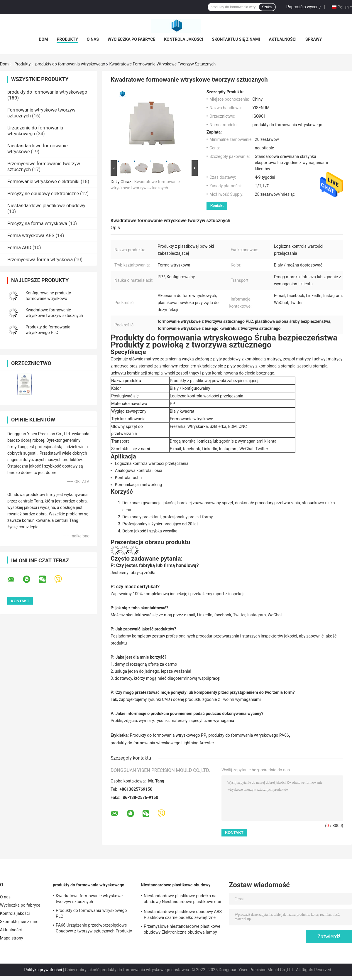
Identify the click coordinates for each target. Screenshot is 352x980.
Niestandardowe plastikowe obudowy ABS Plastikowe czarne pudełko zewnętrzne (183, 915)
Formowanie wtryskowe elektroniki (43, 182)
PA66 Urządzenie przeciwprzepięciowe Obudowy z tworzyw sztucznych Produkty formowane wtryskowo (94, 929)
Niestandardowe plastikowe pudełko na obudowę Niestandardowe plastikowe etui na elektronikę (182, 900)
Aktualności (282, 39)
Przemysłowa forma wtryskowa (40, 260)
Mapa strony (12, 938)
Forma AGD (19, 248)
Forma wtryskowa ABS (31, 236)
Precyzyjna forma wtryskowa (37, 224)
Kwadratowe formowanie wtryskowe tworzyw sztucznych (89, 899)
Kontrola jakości (183, 39)
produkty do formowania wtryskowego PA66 (248, 735)
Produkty (67, 39)
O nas (93, 39)
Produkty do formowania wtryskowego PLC (91, 913)
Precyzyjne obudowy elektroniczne (43, 194)
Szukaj (267, 7)
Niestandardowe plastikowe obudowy (46, 206)
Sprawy (314, 39)
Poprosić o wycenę (303, 7)
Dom (43, 39)
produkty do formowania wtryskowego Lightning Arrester (162, 743)
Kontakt (217, 206)
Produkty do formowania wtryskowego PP (168, 735)
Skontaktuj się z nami (236, 39)
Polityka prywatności (43, 970)
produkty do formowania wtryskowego (70, 64)
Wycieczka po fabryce (131, 39)
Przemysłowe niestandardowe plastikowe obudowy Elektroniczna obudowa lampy (182, 929)
